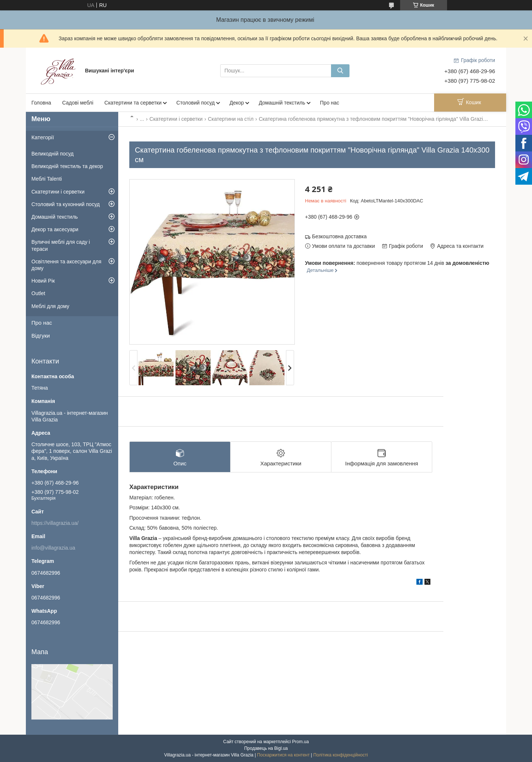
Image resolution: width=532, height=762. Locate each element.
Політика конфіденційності (341, 755)
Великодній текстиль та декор (67, 166)
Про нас (330, 103)
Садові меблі (78, 103)
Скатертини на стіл (231, 119)
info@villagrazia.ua (53, 548)
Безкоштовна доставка (340, 236)
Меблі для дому (50, 306)
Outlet (38, 293)
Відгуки (41, 336)
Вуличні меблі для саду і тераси (61, 245)
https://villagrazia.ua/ (55, 523)
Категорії (43, 137)
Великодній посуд (52, 154)
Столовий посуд (195, 103)
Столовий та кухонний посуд (66, 204)
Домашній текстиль (282, 103)
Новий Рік (43, 281)
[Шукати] (340, 71)
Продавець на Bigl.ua (266, 748)
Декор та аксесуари (55, 229)
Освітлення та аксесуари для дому (66, 265)
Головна (41, 103)
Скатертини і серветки (176, 119)
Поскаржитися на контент (283, 755)
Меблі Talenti (47, 179)
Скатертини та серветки (133, 103)
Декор (237, 103)
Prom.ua (301, 742)
